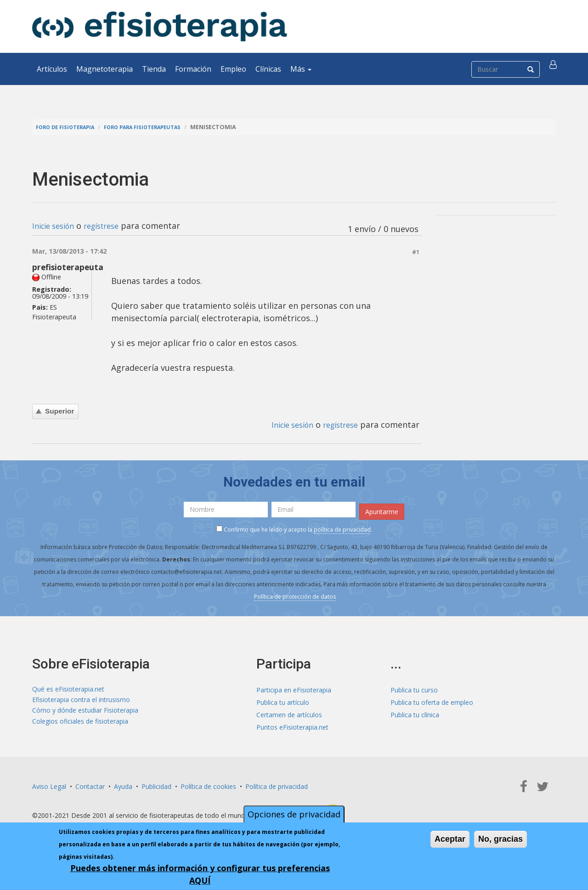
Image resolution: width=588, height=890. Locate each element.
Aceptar (450, 839)
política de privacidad (342, 527)
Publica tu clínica (415, 712)
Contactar (90, 784)
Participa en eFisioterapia (294, 687)
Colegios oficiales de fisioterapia (80, 724)
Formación (193, 69)
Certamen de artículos (289, 712)
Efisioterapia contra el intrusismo (81, 700)
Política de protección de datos (295, 594)
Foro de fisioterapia (69, 127)
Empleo (233, 69)
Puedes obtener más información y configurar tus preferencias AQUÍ (200, 874)
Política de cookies (208, 784)
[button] (554, 69)
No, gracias (500, 839)
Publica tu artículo (283, 700)
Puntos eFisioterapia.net (292, 724)
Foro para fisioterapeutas (157, 127)
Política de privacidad (277, 784)
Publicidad (156, 784)
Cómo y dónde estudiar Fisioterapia (85, 712)
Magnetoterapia (105, 69)
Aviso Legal (49, 784)
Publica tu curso (414, 687)
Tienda (154, 69)
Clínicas (268, 69)
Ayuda (123, 784)
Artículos (52, 69)
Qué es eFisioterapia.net (68, 687)
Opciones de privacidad (294, 814)
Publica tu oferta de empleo (432, 700)
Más (301, 69)
